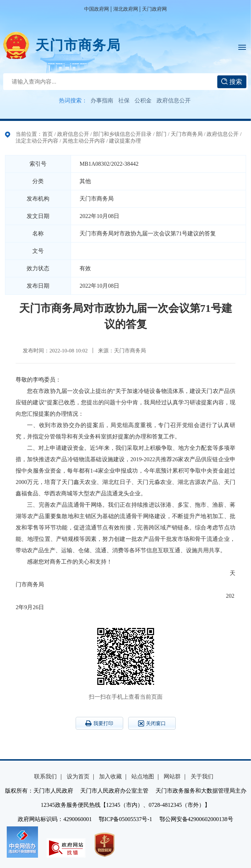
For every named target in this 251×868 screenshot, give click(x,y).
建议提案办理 (125, 141)
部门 (161, 134)
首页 (48, 134)
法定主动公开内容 (37, 141)
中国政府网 (97, 9)
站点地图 (143, 776)
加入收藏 (110, 776)
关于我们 (202, 776)
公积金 (143, 100)
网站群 (172, 776)
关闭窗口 (152, 723)
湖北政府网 (126, 9)
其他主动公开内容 (84, 141)
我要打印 (99, 723)
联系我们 (45, 776)
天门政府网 (154, 9)
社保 (124, 100)
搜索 (232, 82)
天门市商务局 (78, 45)
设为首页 (78, 776)
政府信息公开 (174, 100)
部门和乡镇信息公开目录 (122, 134)
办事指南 (102, 100)
